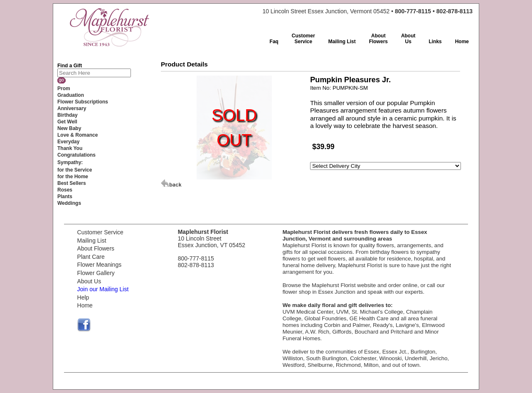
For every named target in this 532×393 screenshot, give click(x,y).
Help (83, 297)
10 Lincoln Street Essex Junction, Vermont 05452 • (367, 11)
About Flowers (96, 248)
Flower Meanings (100, 265)
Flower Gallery (96, 273)
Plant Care (91, 257)
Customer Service (100, 232)
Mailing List (92, 241)
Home (85, 305)
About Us (89, 281)
